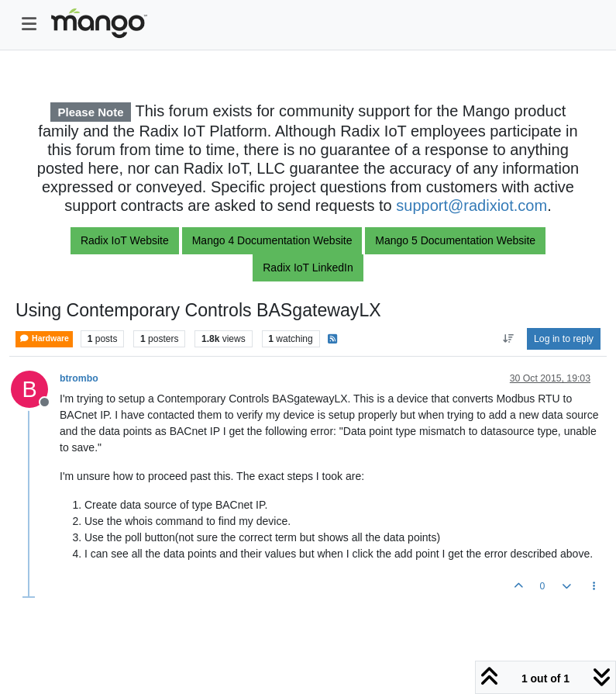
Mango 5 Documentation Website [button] (455, 240)
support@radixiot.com (471, 205)
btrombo (79, 378)
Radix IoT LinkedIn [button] (308, 268)
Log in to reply (564, 339)
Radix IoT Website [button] (125, 240)
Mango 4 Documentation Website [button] (272, 240)
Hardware (44, 338)
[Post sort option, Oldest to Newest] (508, 339)
